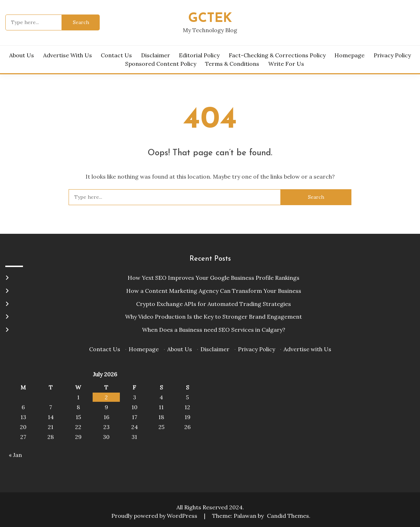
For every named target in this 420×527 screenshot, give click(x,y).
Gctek (210, 19)
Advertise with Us (68, 55)
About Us (22, 55)
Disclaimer (156, 55)
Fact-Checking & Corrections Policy (277, 55)
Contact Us (116, 55)
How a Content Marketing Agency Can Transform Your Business (214, 291)
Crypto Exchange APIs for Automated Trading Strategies (214, 304)
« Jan (15, 455)
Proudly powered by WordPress (155, 516)
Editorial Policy (199, 55)
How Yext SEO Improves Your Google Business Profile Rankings (214, 278)
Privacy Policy (392, 55)
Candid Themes (288, 516)
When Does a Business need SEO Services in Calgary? (214, 330)
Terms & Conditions (232, 64)
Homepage (349, 55)
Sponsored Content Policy (161, 64)
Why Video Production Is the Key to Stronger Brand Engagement (214, 317)
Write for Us (286, 64)
